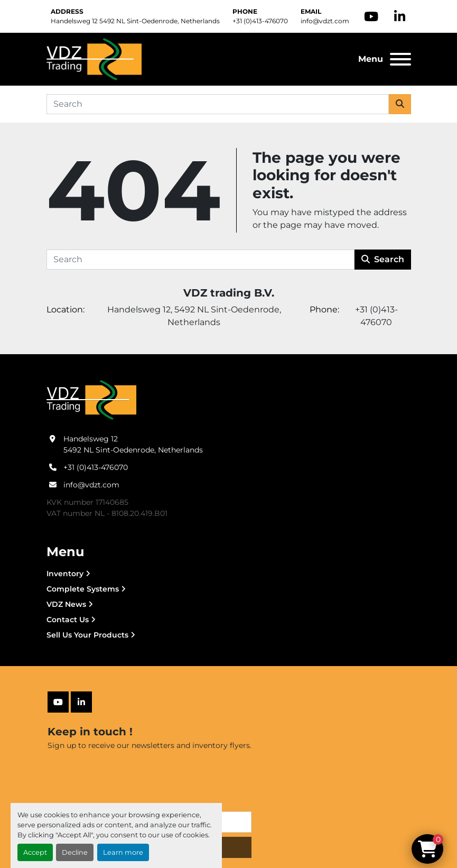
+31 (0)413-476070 (260, 21)
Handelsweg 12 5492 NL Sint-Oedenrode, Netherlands (135, 21)
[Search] (218, 104)
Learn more (123, 852)
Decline (75, 852)
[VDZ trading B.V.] (91, 400)
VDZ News (66, 604)
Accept (35, 852)
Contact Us (68, 620)
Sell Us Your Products (87, 635)
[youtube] (371, 16)
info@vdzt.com (325, 21)
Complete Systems (83, 589)
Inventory (65, 574)
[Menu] (400, 59)
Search (383, 259)
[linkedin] (400, 16)
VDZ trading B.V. (229, 293)
